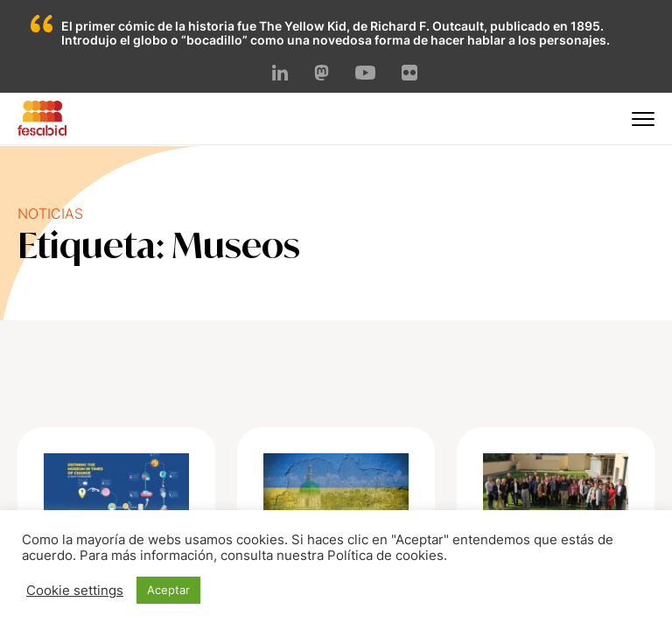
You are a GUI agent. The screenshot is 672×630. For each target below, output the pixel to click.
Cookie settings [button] (75, 591)
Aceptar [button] (168, 590)
